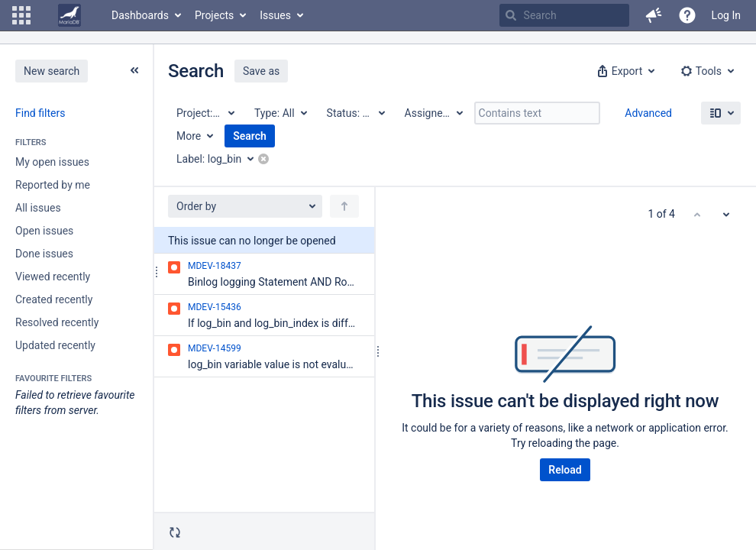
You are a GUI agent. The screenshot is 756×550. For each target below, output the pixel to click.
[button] (21, 15)
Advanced (648, 113)
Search (250, 136)
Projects (214, 15)
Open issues (44, 231)
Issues (275, 15)
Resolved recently (57, 322)
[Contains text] (537, 113)
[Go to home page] (69, 15)
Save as (261, 71)
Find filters (40, 113)
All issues (38, 208)
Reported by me (53, 185)
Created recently (54, 299)
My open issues (52, 162)
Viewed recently (53, 277)
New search (52, 71)
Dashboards (140, 15)
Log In (726, 15)
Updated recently (55, 345)
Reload (565, 470)
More (189, 136)
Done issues (44, 254)
